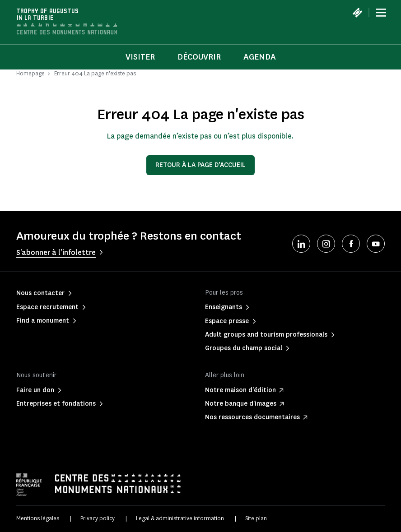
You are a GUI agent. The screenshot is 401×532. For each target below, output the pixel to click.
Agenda (260, 57)
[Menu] (381, 13)
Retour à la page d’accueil (200, 165)
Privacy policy (98, 518)
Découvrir (199, 57)
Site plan (256, 518)
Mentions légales (38, 518)
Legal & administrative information (180, 518)
